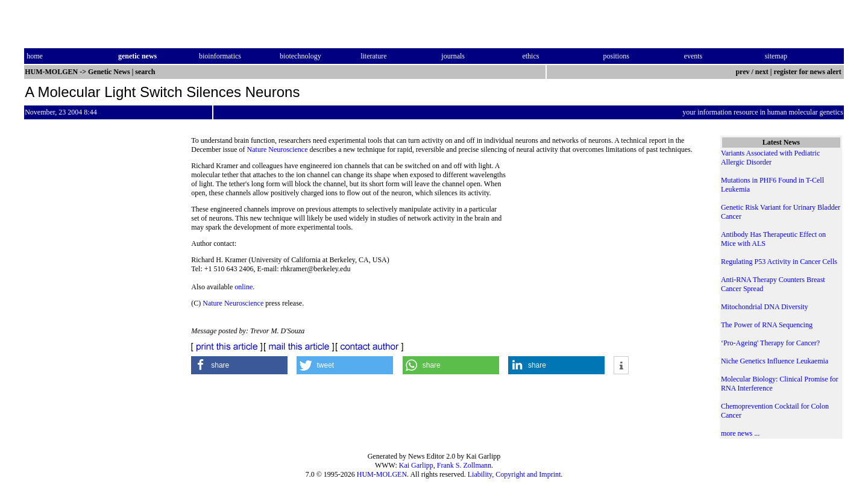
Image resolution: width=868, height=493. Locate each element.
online (244, 287)
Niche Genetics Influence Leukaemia (775, 361)
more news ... (740, 433)
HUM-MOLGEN (382, 474)
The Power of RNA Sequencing (767, 325)
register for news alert (809, 72)
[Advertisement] (603, 244)
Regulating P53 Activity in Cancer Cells (779, 262)
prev (742, 72)
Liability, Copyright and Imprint (514, 474)
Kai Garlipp (416, 465)
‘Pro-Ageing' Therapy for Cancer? (770, 343)
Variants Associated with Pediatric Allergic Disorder (770, 158)
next (762, 72)
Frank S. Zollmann (464, 465)
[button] (239, 365)
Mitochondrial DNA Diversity (765, 307)
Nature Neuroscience (278, 149)
